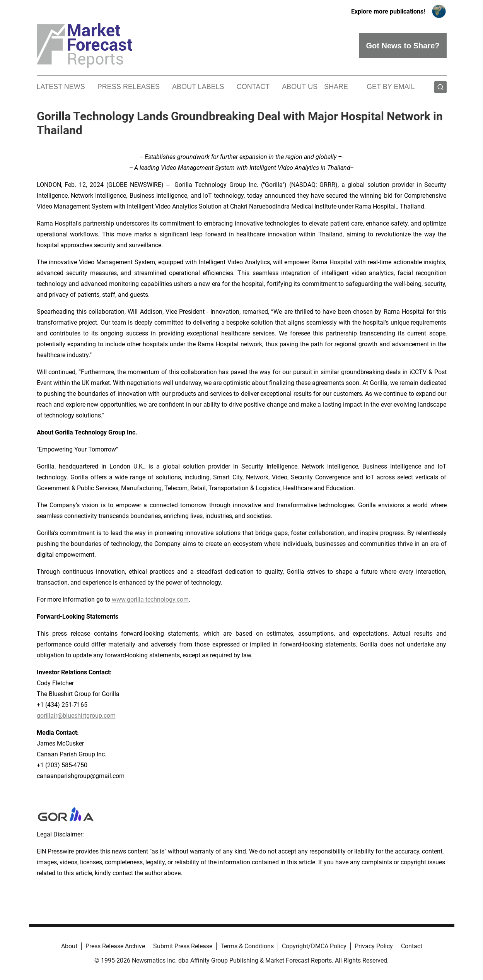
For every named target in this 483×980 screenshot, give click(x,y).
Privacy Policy (374, 946)
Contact (253, 87)
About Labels (198, 87)
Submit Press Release (183, 946)
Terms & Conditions (247, 946)
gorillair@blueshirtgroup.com (76, 716)
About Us (300, 87)
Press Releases (129, 87)
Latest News (61, 87)
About (69, 946)
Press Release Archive (115, 946)
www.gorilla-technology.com (150, 599)
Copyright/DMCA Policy (314, 946)
